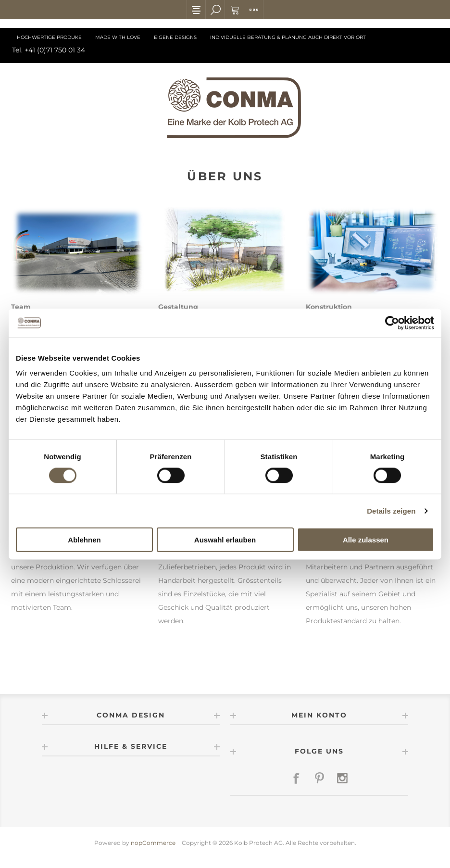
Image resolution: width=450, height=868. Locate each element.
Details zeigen (391, 510)
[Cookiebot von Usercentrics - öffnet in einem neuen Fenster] (392, 323)
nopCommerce (153, 843)
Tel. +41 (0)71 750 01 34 (49, 50)
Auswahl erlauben (225, 540)
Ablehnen (84, 540)
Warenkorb (235, 10)
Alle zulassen (366, 540)
